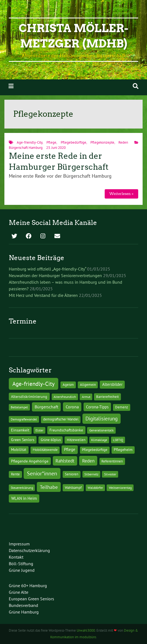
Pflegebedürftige (73, 142)
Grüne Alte (19, 592)
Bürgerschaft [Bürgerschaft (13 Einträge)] (46, 407)
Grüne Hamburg (24, 612)
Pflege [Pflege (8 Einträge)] (70, 449)
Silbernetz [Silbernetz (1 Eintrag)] (91, 474)
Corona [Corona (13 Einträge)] (72, 407)
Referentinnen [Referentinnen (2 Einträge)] (112, 461)
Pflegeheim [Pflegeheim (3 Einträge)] (123, 450)
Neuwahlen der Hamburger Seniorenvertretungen (55, 275)
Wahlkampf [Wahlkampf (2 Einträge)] (73, 488)
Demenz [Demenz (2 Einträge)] (122, 407)
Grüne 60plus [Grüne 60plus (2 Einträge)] (51, 440)
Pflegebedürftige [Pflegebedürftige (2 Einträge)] (95, 450)
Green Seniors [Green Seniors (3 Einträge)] (23, 440)
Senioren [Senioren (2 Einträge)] (72, 474)
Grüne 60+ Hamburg (28, 586)
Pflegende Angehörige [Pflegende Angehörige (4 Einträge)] (30, 461)
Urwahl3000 (86, 630)
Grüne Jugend (22, 570)
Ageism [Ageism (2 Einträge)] (68, 385)
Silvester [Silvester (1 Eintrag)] (110, 474)
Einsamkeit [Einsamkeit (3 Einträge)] (20, 430)
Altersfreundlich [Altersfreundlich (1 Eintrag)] (65, 397)
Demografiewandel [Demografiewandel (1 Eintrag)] (24, 419)
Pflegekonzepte (102, 142)
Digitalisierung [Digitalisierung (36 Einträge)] (102, 419)
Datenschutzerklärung (29, 550)
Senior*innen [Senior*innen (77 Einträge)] (42, 473)
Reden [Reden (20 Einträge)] (88, 461)
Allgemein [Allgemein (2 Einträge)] (88, 385)
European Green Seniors (31, 599)
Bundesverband (23, 605)
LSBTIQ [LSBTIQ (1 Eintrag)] (118, 440)
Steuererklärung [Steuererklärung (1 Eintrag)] (22, 488)
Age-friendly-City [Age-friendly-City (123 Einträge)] (34, 384)
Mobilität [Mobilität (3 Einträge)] (19, 450)
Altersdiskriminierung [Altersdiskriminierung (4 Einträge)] (29, 397)
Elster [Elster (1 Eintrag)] (39, 430)
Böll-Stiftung (21, 564)
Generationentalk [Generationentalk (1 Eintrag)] (102, 430)
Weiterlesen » (121, 194)
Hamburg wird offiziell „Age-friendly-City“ (47, 269)
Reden (123, 142)
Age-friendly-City (30, 142)
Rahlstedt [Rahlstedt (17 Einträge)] (65, 461)
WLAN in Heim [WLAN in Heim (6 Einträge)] (24, 498)
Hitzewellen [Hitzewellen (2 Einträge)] (76, 440)
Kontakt (16, 557)
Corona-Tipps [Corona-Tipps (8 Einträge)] (97, 407)
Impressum (19, 544)
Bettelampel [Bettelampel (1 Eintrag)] (19, 407)
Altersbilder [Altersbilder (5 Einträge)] (112, 384)
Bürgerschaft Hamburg (26, 148)
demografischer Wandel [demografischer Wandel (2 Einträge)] (61, 419)
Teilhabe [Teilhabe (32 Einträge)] (49, 487)
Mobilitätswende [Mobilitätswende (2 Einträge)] (45, 450)
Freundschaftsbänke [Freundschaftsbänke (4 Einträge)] (66, 430)
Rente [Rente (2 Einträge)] (15, 474)
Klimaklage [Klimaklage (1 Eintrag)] (99, 440)
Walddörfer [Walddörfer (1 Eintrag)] (95, 488)
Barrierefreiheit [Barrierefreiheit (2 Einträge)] (107, 397)
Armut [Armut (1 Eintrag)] (86, 397)
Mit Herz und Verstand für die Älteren (43, 295)
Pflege (51, 142)
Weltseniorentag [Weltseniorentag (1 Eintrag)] (120, 488)
